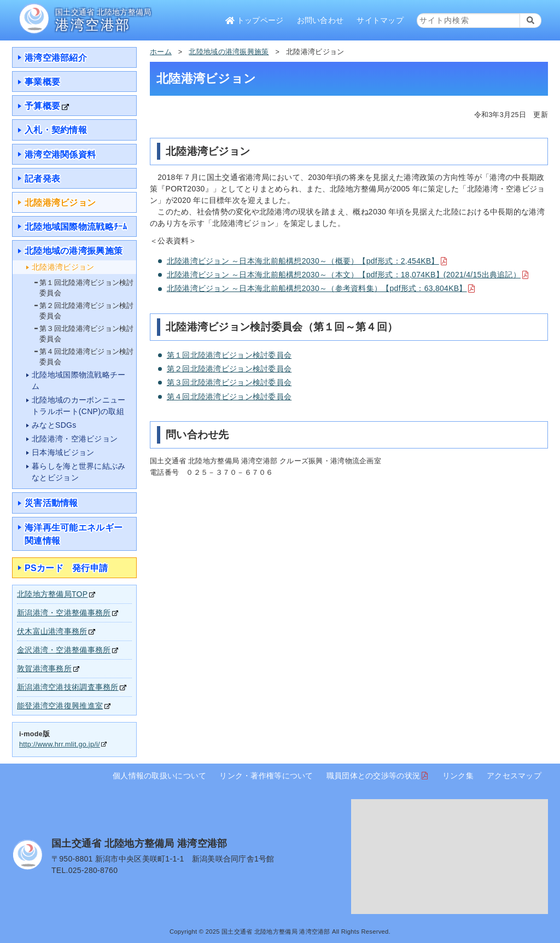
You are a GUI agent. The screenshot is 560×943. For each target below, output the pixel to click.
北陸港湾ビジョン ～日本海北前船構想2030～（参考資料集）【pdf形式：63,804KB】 (317, 288)
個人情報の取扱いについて (159, 776)
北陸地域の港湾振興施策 (229, 52)
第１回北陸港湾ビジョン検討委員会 (229, 355)
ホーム (161, 52)
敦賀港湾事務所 (44, 668)
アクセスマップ (514, 776)
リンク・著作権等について (266, 776)
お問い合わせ (320, 20)
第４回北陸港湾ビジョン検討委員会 (229, 397)
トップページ (254, 20)
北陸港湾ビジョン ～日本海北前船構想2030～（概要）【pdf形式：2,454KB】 (303, 261)
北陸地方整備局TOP (52, 594)
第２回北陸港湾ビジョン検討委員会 (229, 369)
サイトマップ (380, 20)
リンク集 (458, 776)
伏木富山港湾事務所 (52, 631)
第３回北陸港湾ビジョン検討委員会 (229, 382)
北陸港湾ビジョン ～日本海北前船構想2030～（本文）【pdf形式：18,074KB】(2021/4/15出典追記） (344, 275)
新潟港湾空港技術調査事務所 (68, 687)
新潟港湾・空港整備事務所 (64, 613)
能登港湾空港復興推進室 (60, 706)
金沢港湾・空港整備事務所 (64, 650)
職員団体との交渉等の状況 (373, 776)
